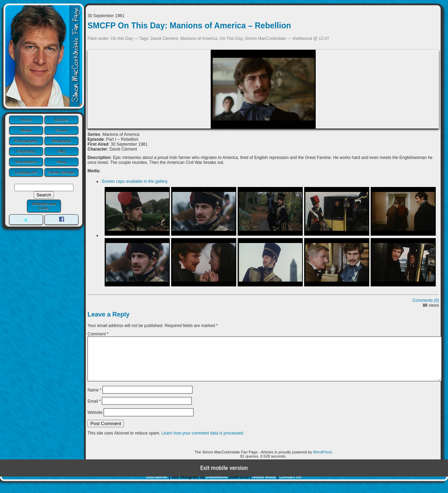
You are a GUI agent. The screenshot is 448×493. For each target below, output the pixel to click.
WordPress (322, 460)
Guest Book (264, 485)
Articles (62, 120)
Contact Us (290, 485)
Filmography (26, 141)
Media (26, 130)
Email (94, 410)
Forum (62, 130)
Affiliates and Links (44, 206)
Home (26, 120)
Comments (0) (426, 300)
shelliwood (217, 485)
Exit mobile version (224, 476)
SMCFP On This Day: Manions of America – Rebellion (189, 26)
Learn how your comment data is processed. (203, 442)
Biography (62, 141)
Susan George (61, 172)
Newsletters (26, 162)
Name (94, 398)
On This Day (231, 39)
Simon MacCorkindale (265, 39)
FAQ (61, 151)
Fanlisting (26, 151)
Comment (98, 334)
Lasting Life (26, 172)
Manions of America (199, 39)
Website (95, 421)
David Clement (164, 39)
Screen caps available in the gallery (135, 181)
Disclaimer (157, 485)
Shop (62, 162)
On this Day (122, 39)
